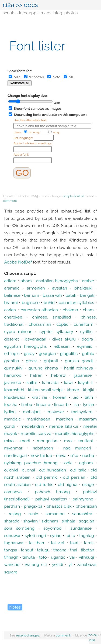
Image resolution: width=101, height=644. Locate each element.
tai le (70, 535)
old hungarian (53, 470)
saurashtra (82, 514)
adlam (10, 281)
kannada (50, 383)
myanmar (13, 448)
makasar (56, 412)
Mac (15, 77)
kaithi (32, 383)
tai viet (58, 543)
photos (71, 13)
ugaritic (58, 557)
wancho (12, 564)
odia (68, 463)
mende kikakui (63, 426)
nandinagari (16, 455)
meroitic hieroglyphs (75, 433)
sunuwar (13, 535)
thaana (60, 550)
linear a (43, 405)
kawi (68, 383)
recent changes (28, 635)
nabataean (43, 448)
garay (29, 354)
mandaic (13, 419)
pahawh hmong (52, 492)
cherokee (13, 317)
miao (9, 441)
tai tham (37, 543)
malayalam (82, 412)
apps (34, 13)
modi (25, 441)
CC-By (93, 635)
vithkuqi (86, 557)
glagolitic (69, 354)
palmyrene (83, 499)
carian (10, 310)
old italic (78, 470)
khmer (73, 390)
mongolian (47, 441)
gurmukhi (13, 368)
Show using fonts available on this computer (47, 115)
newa (61, 455)
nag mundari (77, 448)
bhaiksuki (83, 288)
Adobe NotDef (18, 262)
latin (89, 397)
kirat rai (39, 397)
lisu (76, 405)
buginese (31, 303)
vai (72, 557)
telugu (43, 550)
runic (33, 514)
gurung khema (43, 368)
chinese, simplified (52, 317)
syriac (56, 535)
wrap (54, 132)
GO (22, 173)
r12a (8, 5)
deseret (12, 339)
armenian (36, 288)
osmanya (13, 492)
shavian (30, 521)
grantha (12, 361)
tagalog (87, 535)
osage (88, 484)
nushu (88, 455)
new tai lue (41, 455)
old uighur (68, 484)
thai (74, 550)
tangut (27, 550)
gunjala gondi (79, 361)
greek (31, 361)
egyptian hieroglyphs (26, 346)
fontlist (79, 196)
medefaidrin (32, 426)
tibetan (88, 550)
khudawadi (15, 397)
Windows (34, 77)
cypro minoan (18, 332)
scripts (9, 13)
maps (46, 13)
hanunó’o (13, 375)
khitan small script (46, 390)
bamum (32, 295)
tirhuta (29, 557)
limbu (27, 405)
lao (76, 397)
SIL (69, 77)
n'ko (74, 455)
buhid (49, 303)
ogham (86, 463)
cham (88, 310)
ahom (26, 281)
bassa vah (52, 295)
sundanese (81, 528)
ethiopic (12, 354)
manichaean (39, 419)
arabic (88, 281)
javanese (13, 383)
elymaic (85, 346)
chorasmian (40, 324)
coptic (62, 324)
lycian (88, 405)
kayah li (86, 383)
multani (86, 441)
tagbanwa (14, 543)
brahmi (11, 303)
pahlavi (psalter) (51, 499)
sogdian (87, 521)
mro (68, 441)
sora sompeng (20, 528)
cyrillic (86, 332)
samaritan (55, 514)
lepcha (11, 405)
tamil (88, 543)
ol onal (29, 470)
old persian (74, 477)
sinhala (68, 521)
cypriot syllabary (56, 332)
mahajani (32, 412)
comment (10, 201)
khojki (89, 390)
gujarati (51, 361)
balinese (12, 295)
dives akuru (64, 339)
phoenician (86, 506)
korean (60, 397)
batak (71, 295)
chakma (70, 310)
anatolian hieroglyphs (57, 281)
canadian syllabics (76, 303)
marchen (65, 419)
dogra (87, 339)
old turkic (44, 484)
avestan (60, 288)
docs (22, 13)
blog (58, 13)
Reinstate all (20, 83)
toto (43, 557)
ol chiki (11, 470)
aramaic (12, 288)
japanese (83, 375)
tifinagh (11, 557)
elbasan (62, 346)
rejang (15, 514)
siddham (50, 521)
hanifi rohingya (79, 368)
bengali (87, 295)
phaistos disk (59, 506)
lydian (10, 412)
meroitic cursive (36, 433)
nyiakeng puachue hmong (31, 463)
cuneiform (84, 324)
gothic (88, 354)
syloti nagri (35, 535)
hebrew (58, 375)
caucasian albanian (39, 310)
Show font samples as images (35, 109)
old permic (47, 477)
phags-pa (33, 506)
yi (70, 564)
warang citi (36, 564)
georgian (47, 354)
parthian (12, 506)
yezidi (58, 564)
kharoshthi (14, 390)
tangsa (11, 550)
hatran (36, 375)
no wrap (32, 132)
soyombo (53, 528)
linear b (61, 405)
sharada (12, 521)
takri (74, 543)
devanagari (36, 339)
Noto (54, 77)
